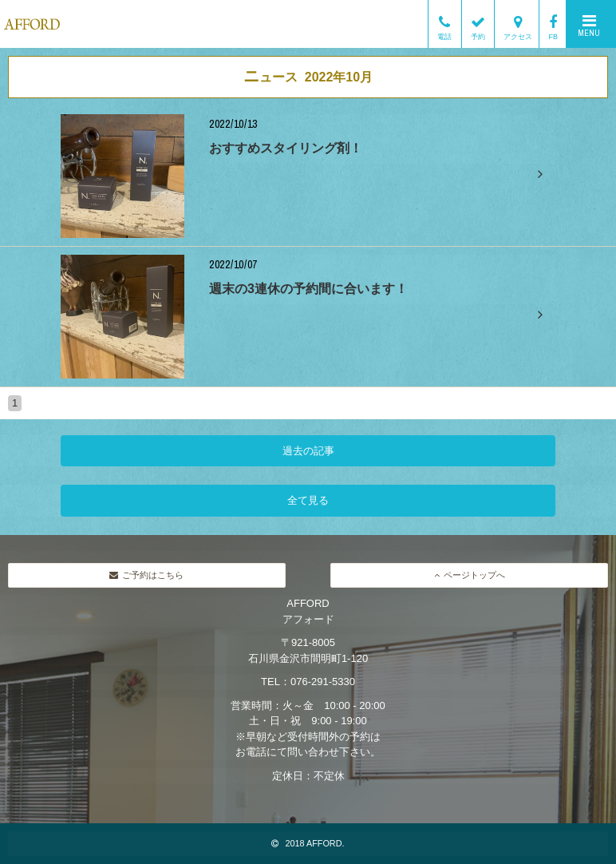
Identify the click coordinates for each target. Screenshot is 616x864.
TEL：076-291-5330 (308, 682)
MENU (589, 26)
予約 (478, 24)
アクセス (518, 24)
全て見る (308, 500)
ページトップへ (470, 575)
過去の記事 (308, 451)
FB (553, 24)
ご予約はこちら (146, 575)
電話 (444, 24)
